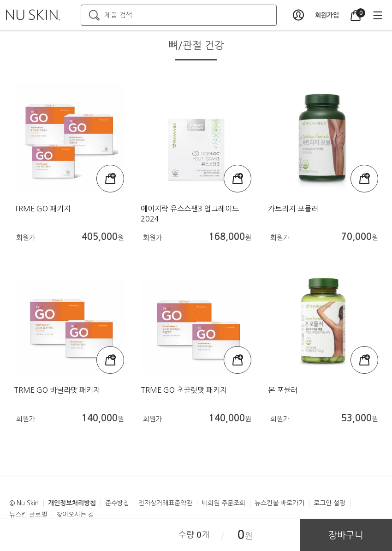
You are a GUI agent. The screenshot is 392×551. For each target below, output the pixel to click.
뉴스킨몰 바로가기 (279, 503)
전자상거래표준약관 (165, 503)
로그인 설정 (330, 503)
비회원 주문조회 (223, 503)
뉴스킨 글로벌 (28, 515)
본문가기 (0, 0)
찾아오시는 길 (75, 515)
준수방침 (117, 503)
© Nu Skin (24, 503)
